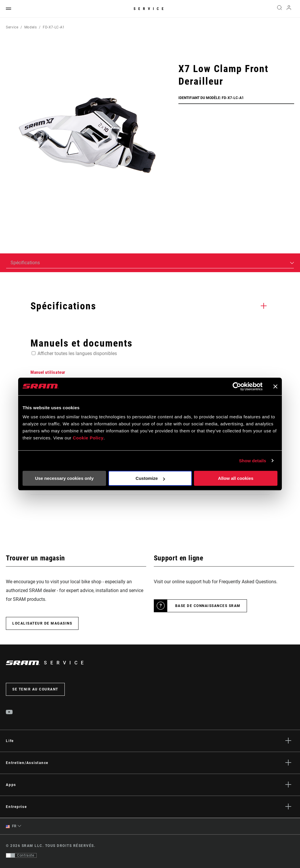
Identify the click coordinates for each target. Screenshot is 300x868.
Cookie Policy (88, 438)
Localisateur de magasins (42, 623)
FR (11, 826)
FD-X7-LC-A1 (54, 27)
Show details (253, 461)
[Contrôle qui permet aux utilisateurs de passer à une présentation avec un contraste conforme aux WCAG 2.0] (21, 855)
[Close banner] (275, 386)
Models (31, 27)
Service (150, 9)
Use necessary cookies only (64, 478)
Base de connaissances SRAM (208, 606)
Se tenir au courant (35, 689)
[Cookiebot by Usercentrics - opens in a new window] (237, 386)
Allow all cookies (236, 478)
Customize (150, 478)
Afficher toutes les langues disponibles (77, 353)
